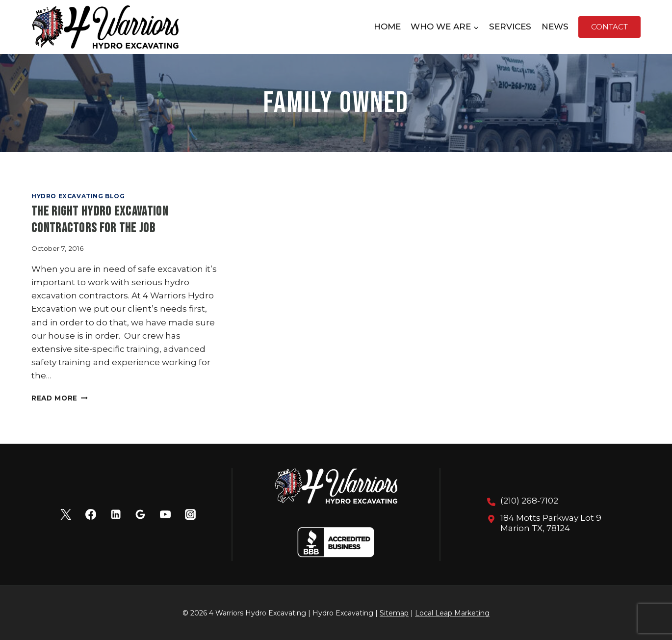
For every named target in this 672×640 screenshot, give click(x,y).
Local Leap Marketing (452, 613)
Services (510, 27)
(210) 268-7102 (529, 501)
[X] (66, 514)
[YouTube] (165, 514)
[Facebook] (91, 514)
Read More (60, 398)
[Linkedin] (116, 514)
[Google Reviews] (140, 514)
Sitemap (394, 613)
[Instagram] (190, 514)
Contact (609, 27)
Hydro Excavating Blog (78, 196)
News (555, 27)
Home (387, 27)
